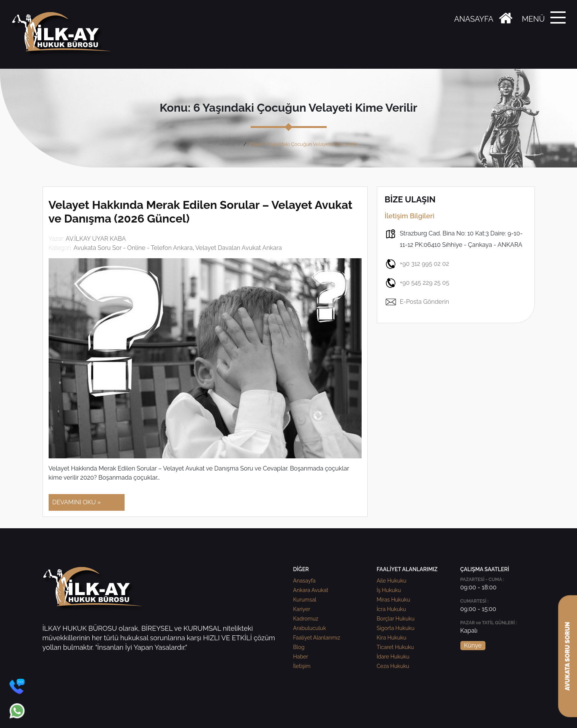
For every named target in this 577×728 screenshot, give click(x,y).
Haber (301, 657)
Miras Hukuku (394, 600)
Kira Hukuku (392, 638)
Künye (473, 645)
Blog (299, 647)
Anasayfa (230, 144)
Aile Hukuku (392, 581)
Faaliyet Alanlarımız (317, 638)
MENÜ (533, 19)
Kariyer (302, 609)
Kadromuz (306, 619)
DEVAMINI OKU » (77, 502)
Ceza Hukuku (393, 666)
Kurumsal (305, 600)
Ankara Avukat (311, 590)
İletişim (302, 666)
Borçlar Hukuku (396, 619)
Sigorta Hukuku (396, 628)
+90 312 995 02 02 (417, 264)
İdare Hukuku (393, 657)
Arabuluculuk (310, 628)
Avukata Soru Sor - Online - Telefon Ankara (133, 248)
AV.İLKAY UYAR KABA (96, 239)
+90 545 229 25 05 (417, 283)
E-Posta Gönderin (417, 302)
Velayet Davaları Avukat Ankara (239, 248)
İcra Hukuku (391, 609)
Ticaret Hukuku (395, 647)
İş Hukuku (389, 590)
